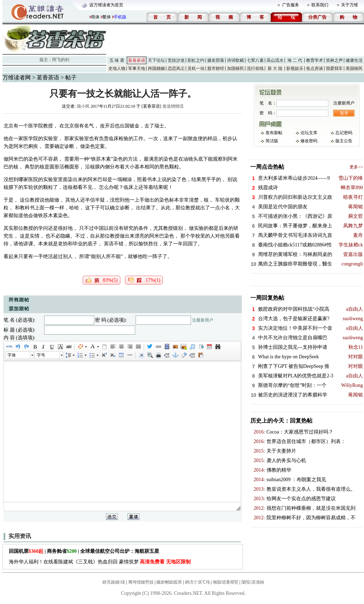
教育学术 (315, 60)
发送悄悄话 (173, 106)
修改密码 (309, 141)
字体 (12, 355)
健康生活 (354, 60)
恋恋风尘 (176, 68)
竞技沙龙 (176, 60)
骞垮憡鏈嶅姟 (141, 582)
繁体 (107, 17)
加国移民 (235, 68)
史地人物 (117, 68)
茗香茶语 (137, 60)
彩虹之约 (196, 60)
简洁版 (272, 141)
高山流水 (275, 60)
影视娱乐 (295, 68)
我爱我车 (334, 68)
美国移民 (354, 68)
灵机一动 (196, 68)
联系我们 (320, 5)
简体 (95, 17)
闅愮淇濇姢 (253, 582)
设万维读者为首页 (106, 5)
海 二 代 (295, 60)
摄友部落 (216, 60)
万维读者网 (17, 77)
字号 (41, 355)
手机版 (120, 17)
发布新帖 (274, 133)
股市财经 (216, 68)
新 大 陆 (275, 68)
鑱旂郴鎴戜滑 (169, 582)
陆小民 (83, 106)
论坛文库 (309, 133)
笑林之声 (334, 60)
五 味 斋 (117, 60)
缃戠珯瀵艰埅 (226, 582)
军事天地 (137, 68)
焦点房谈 (315, 68)
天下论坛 (156, 60)
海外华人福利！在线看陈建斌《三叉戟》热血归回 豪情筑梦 (100, 562)
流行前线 (255, 68)
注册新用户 (203, 320)
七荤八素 (255, 60)
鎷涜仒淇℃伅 (198, 582)
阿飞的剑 (61, 60)
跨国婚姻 (156, 68)
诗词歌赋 (235, 60)
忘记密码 (344, 133)
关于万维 (350, 5)
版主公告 (344, 141)
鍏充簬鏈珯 (114, 582)
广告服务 (291, 5)
